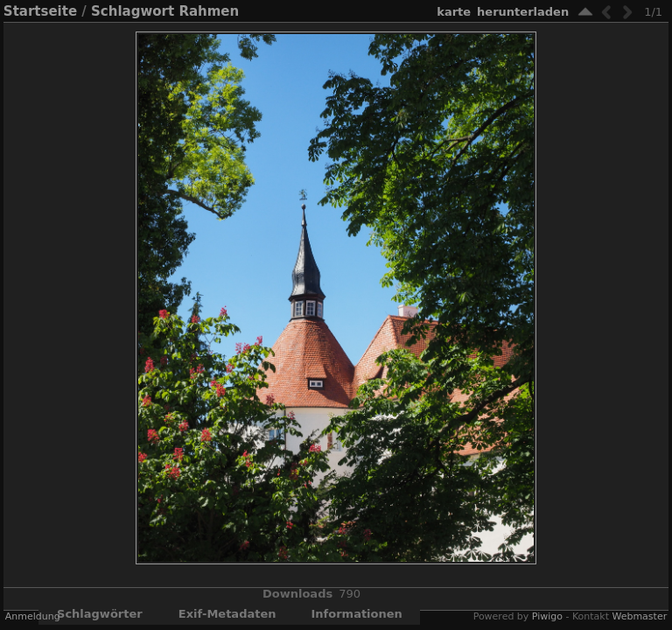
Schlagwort (133, 11)
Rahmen (209, 11)
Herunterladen (523, 12)
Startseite (40, 11)
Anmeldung (33, 616)
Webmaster (639, 616)
